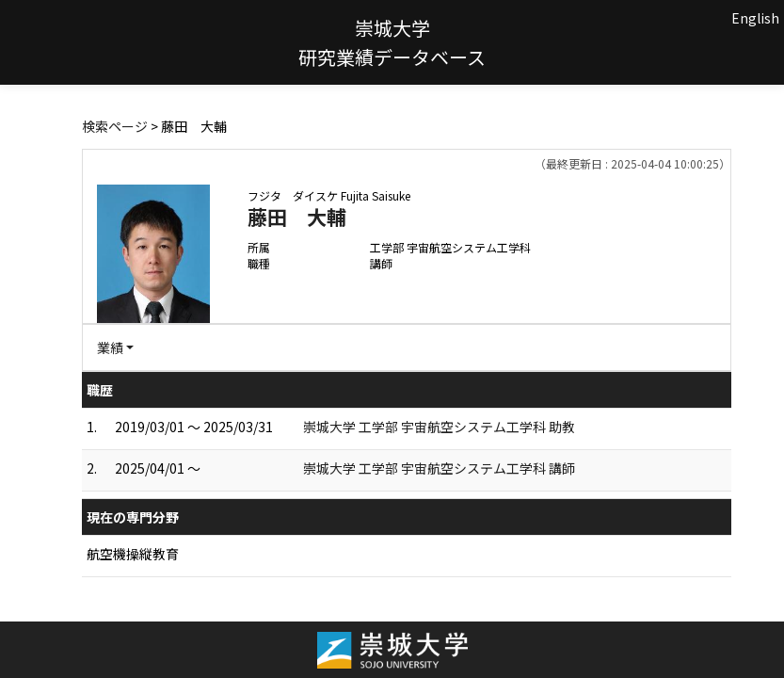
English (755, 18)
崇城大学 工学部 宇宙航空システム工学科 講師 (439, 468)
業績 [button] (110, 347)
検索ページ (115, 126)
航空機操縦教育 (133, 554)
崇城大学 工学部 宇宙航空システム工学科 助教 (439, 427)
